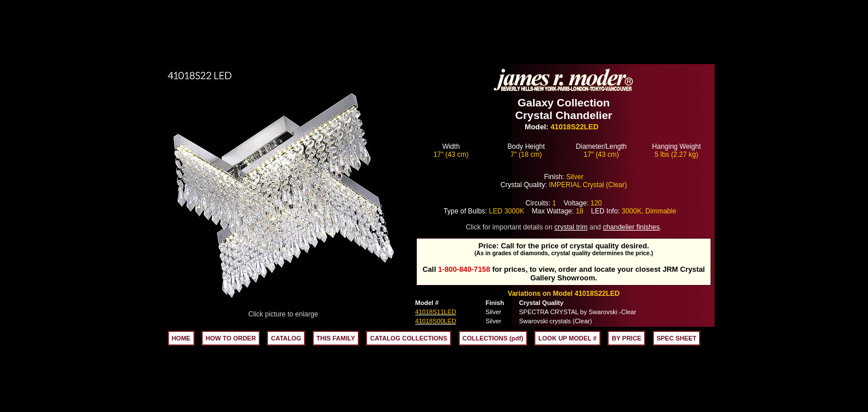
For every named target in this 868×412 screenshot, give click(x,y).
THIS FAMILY (336, 338)
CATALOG (286, 338)
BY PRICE (626, 338)
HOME (181, 338)
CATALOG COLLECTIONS (409, 338)
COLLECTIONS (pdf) (493, 338)
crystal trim (571, 227)
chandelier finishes (631, 227)
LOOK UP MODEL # (567, 338)
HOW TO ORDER (231, 338)
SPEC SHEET (677, 338)
